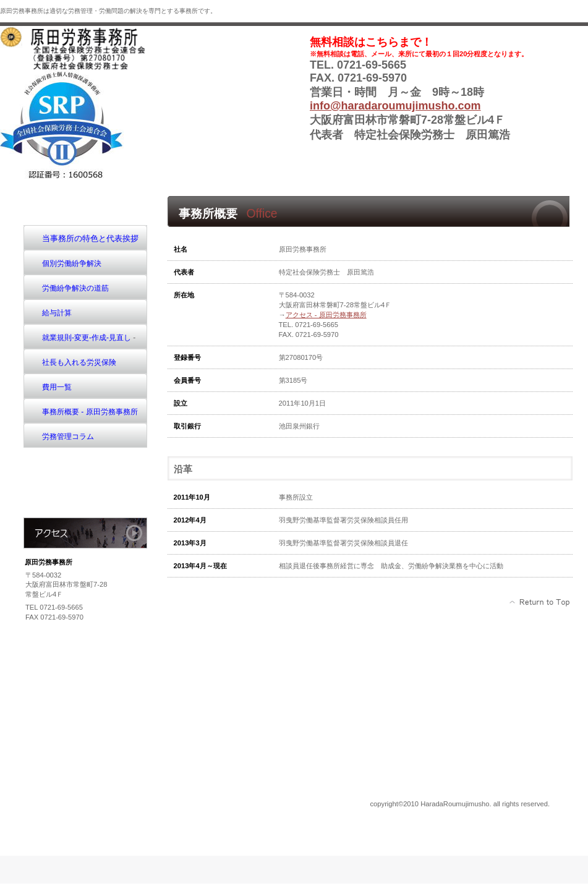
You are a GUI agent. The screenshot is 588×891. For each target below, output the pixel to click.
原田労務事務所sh (93, 48)
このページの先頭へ (540, 602)
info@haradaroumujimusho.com (395, 106)
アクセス (85, 533)
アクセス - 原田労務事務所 (326, 315)
